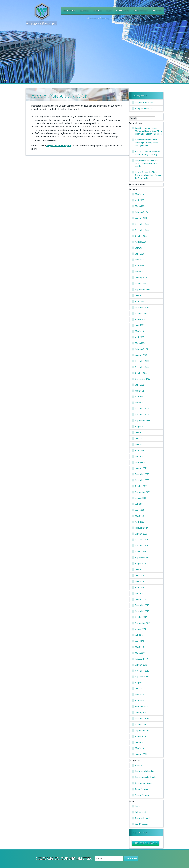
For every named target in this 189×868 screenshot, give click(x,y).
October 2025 (141, 236)
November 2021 (142, 415)
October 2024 (141, 284)
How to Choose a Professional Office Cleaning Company (148, 153)
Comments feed (142, 818)
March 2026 (140, 206)
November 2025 (142, 230)
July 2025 (139, 248)
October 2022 (141, 373)
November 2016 (142, 719)
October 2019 (141, 552)
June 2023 (140, 325)
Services (84, 11)
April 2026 (140, 200)
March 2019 (140, 593)
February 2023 (141, 349)
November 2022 (142, 367)
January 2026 (141, 218)
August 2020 (141, 498)
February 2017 (141, 707)
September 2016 (143, 730)
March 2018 (140, 653)
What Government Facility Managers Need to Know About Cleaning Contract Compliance (149, 131)
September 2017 (143, 677)
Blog (109, 11)
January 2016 (141, 754)
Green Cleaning (142, 789)
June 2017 (140, 689)
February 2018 (141, 659)
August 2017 (141, 683)
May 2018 (139, 647)
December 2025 (142, 224)
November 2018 (142, 611)
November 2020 (142, 480)
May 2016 (139, 748)
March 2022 (140, 403)
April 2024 (140, 301)
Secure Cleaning (142, 795)
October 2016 (141, 724)
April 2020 (140, 522)
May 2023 (139, 331)
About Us (157, 11)
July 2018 (139, 635)
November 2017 (142, 671)
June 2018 (140, 641)
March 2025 (140, 272)
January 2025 (141, 278)
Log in (138, 806)
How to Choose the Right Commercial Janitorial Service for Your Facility (148, 175)
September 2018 (143, 623)
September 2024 (143, 290)
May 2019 (139, 581)
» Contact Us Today (145, 843)
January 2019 (141, 599)
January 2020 (141, 534)
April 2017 (140, 701)
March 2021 (140, 456)
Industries (69, 11)
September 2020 (143, 492)
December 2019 (142, 540)
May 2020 (139, 516)
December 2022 (142, 361)
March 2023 (140, 343)
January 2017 (141, 713)
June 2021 (140, 439)
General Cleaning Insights (146, 777)
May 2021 (139, 444)
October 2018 (141, 617)
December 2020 (142, 474)
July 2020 (139, 504)
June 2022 (140, 385)
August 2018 (141, 629)
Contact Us (122, 11)
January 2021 (141, 468)
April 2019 (140, 587)
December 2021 (142, 409)
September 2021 (143, 421)
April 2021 (140, 450)
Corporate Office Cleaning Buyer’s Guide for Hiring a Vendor (146, 163)
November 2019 (142, 546)
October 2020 (141, 486)
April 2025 (140, 266)
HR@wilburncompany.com (59, 146)
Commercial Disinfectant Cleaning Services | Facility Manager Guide (147, 143)
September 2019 (143, 558)
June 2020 (140, 510)
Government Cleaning (145, 783)
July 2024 (139, 296)
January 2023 (141, 355)
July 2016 (139, 742)
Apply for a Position (144, 108)
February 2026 (141, 212)
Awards (139, 765)
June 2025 (140, 254)
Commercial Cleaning (144, 771)
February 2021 (141, 462)
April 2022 (140, 397)
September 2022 (143, 379)
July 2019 (139, 570)
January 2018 (141, 665)
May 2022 (139, 391)
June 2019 (140, 576)
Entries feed (140, 812)
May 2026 (139, 194)
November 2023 (142, 307)
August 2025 (141, 242)
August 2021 (141, 427)
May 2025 (139, 260)
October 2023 (141, 313)
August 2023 (141, 319)
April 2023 (140, 337)
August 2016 (141, 736)
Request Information (144, 103)
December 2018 (142, 605)
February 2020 (141, 528)
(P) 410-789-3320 (140, 11)
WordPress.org (142, 824)
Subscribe (131, 859)
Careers (97, 11)
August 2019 (141, 564)
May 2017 (139, 695)
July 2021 (139, 433)
